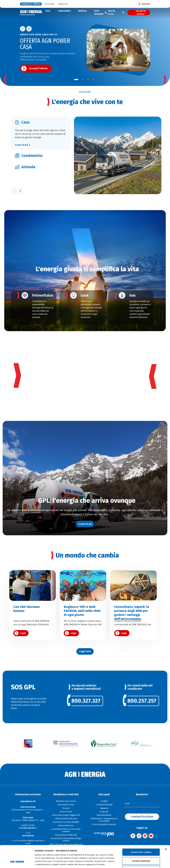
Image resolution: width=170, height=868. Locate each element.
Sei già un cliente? (141, 13)
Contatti (104, 801)
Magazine (63, 4)
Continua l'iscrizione (142, 817)
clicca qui (46, 842)
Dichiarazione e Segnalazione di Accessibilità (104, 820)
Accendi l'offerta (38, 68)
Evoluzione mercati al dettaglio (66, 822)
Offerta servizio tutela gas (66, 819)
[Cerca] (123, 13)
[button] (76, 80)
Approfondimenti (104, 815)
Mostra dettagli (140, 863)
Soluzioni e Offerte (31, 4)
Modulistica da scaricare (66, 801)
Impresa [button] (82, 11)
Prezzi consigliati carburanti (104, 824)
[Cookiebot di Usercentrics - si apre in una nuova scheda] (17, 863)
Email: (127, 804)
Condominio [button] (64, 11)
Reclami (66, 808)
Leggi (23, 633)
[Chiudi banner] (166, 830)
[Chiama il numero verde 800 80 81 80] (111, 13)
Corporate (49, 4)
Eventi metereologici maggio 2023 (66, 815)
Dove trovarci (99, 12)
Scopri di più (21, 145)
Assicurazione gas (66, 826)
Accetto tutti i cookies (141, 833)
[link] (85, 702)
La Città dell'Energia (104, 805)
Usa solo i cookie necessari (141, 851)
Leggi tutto (85, 651)
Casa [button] (48, 11)
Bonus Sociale (66, 812)
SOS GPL (144, 4)
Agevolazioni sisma (66, 805)
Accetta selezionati (141, 842)
